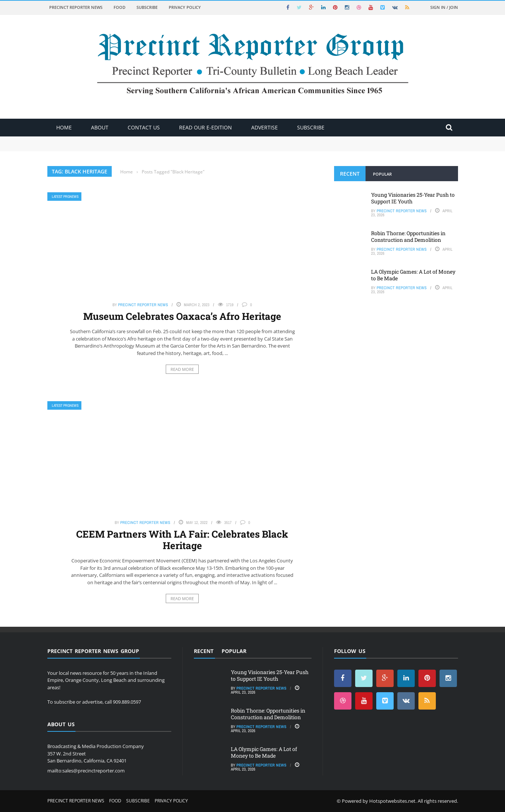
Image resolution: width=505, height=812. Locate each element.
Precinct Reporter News (76, 7)
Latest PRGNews (65, 197)
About (100, 127)
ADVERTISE (265, 127)
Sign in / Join (444, 7)
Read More (182, 369)
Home (64, 127)
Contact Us (144, 127)
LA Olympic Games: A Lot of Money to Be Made (413, 275)
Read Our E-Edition (206, 127)
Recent (350, 174)
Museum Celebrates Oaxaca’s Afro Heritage (182, 316)
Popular (382, 174)
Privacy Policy (185, 7)
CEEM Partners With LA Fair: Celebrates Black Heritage (182, 540)
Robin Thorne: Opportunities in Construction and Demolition (408, 236)
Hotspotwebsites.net (392, 801)
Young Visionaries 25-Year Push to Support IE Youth (413, 198)
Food (119, 7)
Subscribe (147, 7)
